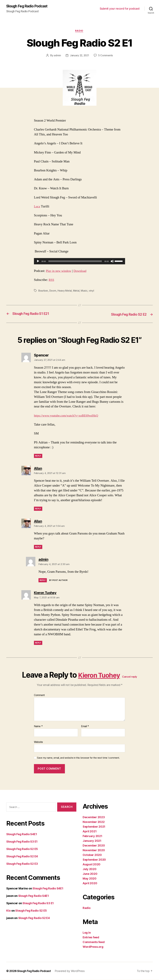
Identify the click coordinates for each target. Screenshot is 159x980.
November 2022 (94, 822)
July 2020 (90, 869)
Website (38, 742)
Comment (39, 696)
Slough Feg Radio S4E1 (22, 834)
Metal (77, 291)
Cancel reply (134, 677)
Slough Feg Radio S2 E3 (22, 864)
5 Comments (106, 56)
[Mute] (112, 262)
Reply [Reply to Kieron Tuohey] (38, 643)
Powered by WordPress (71, 971)
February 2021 (92, 836)
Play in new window (59, 271)
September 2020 (94, 860)
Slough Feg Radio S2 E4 (22, 857)
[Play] (38, 262)
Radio (79, 31)
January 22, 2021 (79, 56)
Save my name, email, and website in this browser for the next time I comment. (78, 758)
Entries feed (91, 937)
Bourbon (43, 291)
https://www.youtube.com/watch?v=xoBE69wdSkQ (68, 416)
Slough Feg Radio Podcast (28, 6)
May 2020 (90, 879)
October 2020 (92, 855)
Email (85, 727)
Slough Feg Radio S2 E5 (22, 849)
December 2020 (94, 846)
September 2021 (94, 827)
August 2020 (92, 864)
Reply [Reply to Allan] (38, 509)
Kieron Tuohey (99, 675)
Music (85, 291)
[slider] (75, 262)
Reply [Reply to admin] (43, 580)
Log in (87, 933)
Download (82, 271)
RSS (52, 280)
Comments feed (94, 942)
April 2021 (90, 831)
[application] (79, 262)
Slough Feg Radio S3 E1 (22, 842)
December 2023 (94, 817)
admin (57, 56)
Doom (53, 291)
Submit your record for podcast (120, 9)
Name (38, 727)
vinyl (92, 291)
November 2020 (94, 850)
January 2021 (92, 841)
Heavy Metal (65, 291)
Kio (8, 911)
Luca (37, 207)
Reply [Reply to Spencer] (38, 456)
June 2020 (90, 874)
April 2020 (90, 883)
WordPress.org (93, 947)
